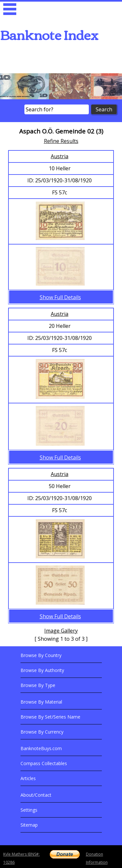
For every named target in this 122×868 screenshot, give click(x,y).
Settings (29, 810)
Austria (60, 156)
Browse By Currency (42, 732)
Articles (28, 778)
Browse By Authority (42, 670)
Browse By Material (41, 702)
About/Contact (36, 795)
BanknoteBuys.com (41, 748)
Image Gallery (61, 631)
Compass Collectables (44, 763)
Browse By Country (41, 655)
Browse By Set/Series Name (50, 717)
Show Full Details (60, 297)
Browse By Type (38, 685)
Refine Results (61, 141)
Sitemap (29, 825)
